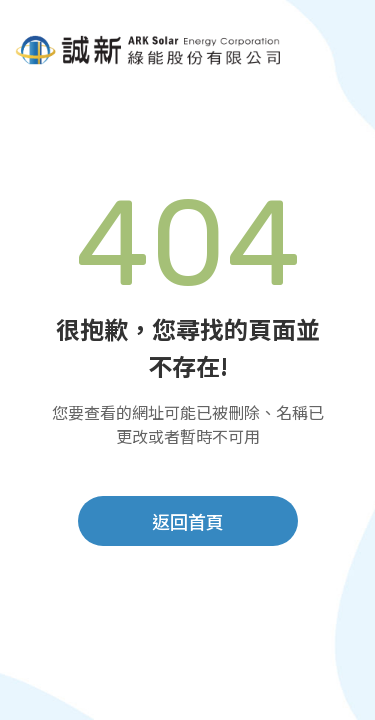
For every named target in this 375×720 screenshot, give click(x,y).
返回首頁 (188, 523)
